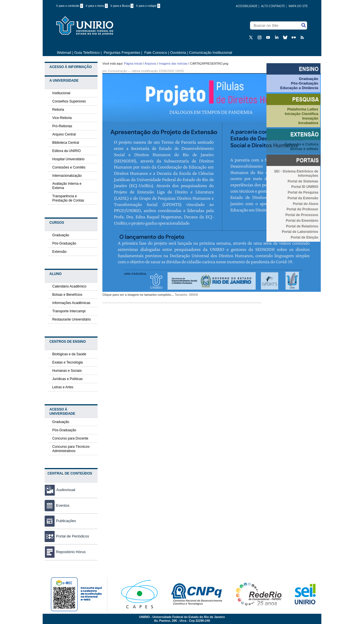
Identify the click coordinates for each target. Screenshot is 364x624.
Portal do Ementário (302, 221)
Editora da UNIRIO (67, 151)
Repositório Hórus (65, 552)
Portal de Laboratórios (300, 232)
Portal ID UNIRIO (305, 187)
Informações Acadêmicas (71, 303)
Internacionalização (67, 176)
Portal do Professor (302, 209)
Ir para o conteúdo (70, 6)
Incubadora (308, 123)
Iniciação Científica (301, 114)
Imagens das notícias (173, 63)
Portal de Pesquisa (303, 192)
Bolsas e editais (304, 149)
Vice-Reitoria (62, 118)
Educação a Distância (299, 88)
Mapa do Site (298, 6)
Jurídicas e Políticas (68, 379)
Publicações (60, 521)
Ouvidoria (178, 53)
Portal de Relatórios (302, 226)
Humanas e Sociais (67, 371)
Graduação (61, 235)
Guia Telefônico (87, 53)
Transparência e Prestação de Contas (68, 198)
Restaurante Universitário (72, 319)
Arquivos (150, 63)
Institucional (61, 93)
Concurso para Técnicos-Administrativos (71, 449)
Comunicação (117, 71)
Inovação (310, 118)
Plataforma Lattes (303, 109)
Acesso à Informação (71, 67)
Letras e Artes (63, 387)
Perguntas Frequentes (122, 53)
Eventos (57, 505)
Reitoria (58, 110)
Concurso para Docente (70, 438)
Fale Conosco (155, 53)
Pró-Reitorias (62, 126)
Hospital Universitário (68, 159)
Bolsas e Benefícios (67, 295)
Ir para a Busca (122, 6)
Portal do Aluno (306, 204)
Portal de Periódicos (67, 536)
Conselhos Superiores (69, 101)
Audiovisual (66, 490)
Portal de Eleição (304, 237)
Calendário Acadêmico (69, 286)
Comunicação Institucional (210, 53)
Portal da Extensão (303, 198)
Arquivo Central (64, 134)
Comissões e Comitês (69, 167)
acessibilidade (247, 6)
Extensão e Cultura (301, 144)
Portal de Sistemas (303, 181)
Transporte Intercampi (69, 311)
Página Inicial (133, 63)
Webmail (64, 53)
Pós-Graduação (64, 243)
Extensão (59, 252)
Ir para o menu (97, 6)
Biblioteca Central (66, 143)
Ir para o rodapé (148, 6)
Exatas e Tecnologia (68, 362)
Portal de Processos (302, 215)
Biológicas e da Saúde (69, 354)
